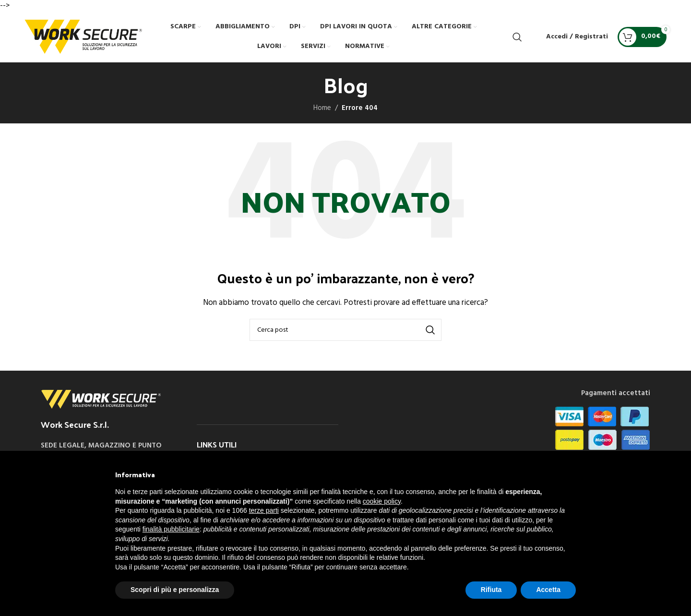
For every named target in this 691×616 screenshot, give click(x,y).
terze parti (264, 510)
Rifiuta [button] (491, 590)
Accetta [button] (548, 590)
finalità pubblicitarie (171, 529)
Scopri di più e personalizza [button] (175, 590)
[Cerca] (517, 37)
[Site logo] (83, 36)
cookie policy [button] (382, 501)
